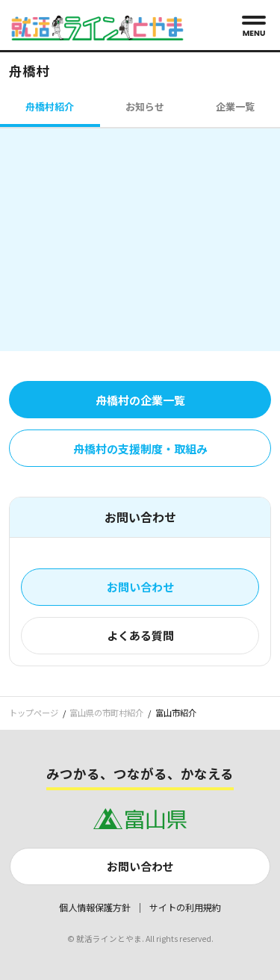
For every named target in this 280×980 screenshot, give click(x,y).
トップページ (34, 713)
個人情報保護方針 (95, 908)
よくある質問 (140, 635)
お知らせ (145, 106)
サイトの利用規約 (185, 908)
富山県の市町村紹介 (106, 713)
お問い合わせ (140, 587)
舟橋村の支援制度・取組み (140, 449)
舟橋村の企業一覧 (140, 400)
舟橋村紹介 (50, 106)
